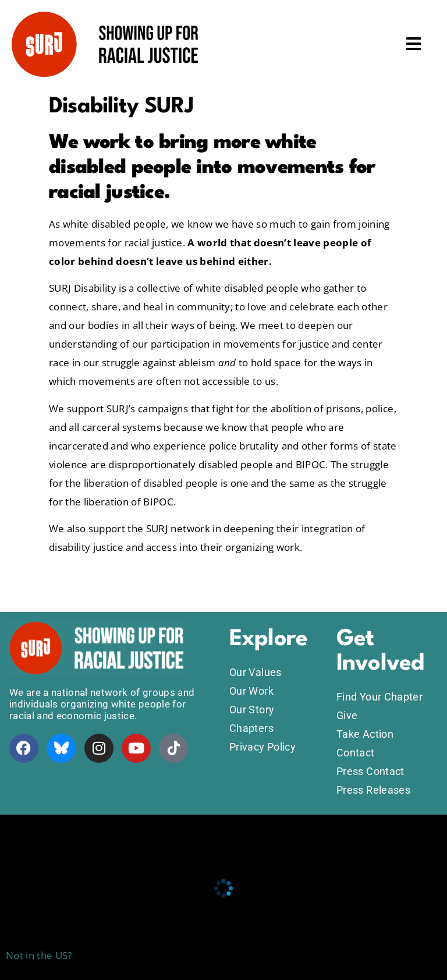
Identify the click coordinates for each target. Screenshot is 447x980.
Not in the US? (39, 955)
